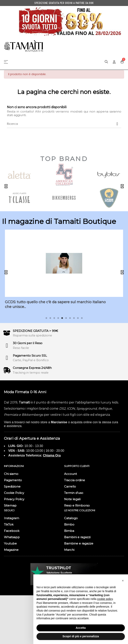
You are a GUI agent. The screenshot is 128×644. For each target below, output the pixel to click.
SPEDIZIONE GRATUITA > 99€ (36, 331)
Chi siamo (11, 474)
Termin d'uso (74, 493)
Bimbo (69, 524)
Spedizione (12, 486)
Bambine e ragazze (79, 543)
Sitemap (10, 505)
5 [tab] (62, 318)
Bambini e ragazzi (77, 537)
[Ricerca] (64, 124)
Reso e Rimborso (77, 505)
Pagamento (13, 480)
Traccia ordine (75, 480)
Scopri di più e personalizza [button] (81, 636)
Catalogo (71, 518)
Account (71, 474)
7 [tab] (70, 318)
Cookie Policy (14, 493)
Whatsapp (12, 537)
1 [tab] (46, 318)
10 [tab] (82, 318)
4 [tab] (58, 318)
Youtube (10, 543)
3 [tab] (54, 318)
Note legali (72, 499)
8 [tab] (74, 318)
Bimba (69, 531)
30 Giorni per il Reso (28, 343)
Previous (6, 186)
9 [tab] (78, 318)
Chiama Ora (52, 455)
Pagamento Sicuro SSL (30, 356)
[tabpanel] (64, 272)
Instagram (12, 518)
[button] (123, 581)
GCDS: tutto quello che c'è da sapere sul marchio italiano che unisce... (55, 304)
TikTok (9, 524)
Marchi (69, 550)
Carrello (70, 486)
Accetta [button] (81, 628)
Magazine (11, 550)
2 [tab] (50, 318)
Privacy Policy (14, 499)
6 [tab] (66, 318)
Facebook (12, 531)
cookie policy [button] (105, 599)
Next (122, 186)
